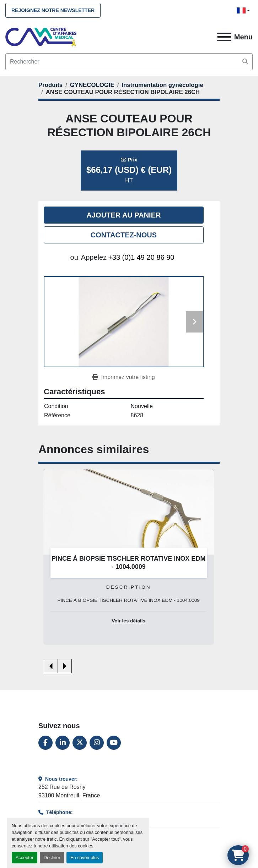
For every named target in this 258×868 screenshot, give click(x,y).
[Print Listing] (123, 377)
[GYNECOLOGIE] (92, 85)
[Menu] (224, 37)
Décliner (52, 858)
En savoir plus (85, 858)
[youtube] (114, 743)
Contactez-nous (124, 235)
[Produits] (50, 85)
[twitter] (80, 743)
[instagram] (97, 743)
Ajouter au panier (124, 215)
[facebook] (45, 743)
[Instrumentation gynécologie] (162, 85)
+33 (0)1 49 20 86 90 (141, 257)
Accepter (25, 858)
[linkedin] (63, 743)
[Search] (129, 62)
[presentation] (51, 666)
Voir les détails (128, 621)
